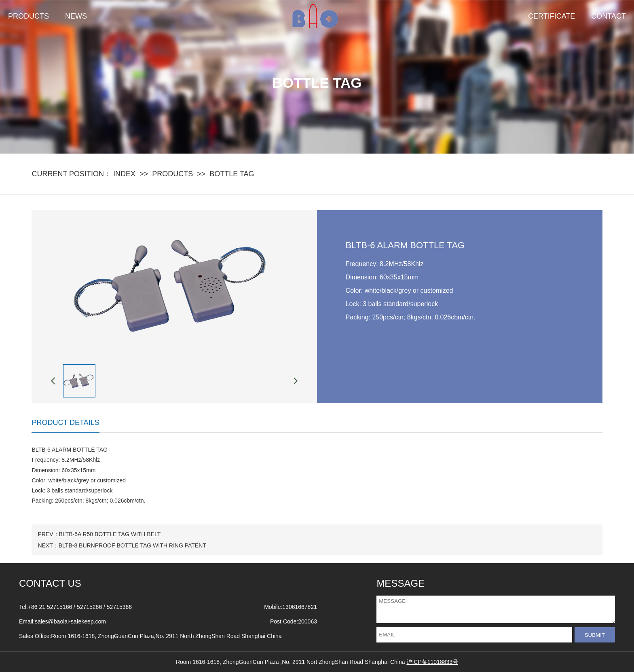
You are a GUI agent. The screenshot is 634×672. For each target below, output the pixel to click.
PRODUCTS (29, 16)
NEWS (76, 16)
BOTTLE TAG (232, 174)
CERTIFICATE (552, 16)
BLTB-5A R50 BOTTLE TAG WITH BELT (110, 534)
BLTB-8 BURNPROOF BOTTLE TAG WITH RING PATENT (132, 545)
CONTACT (609, 16)
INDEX (124, 174)
